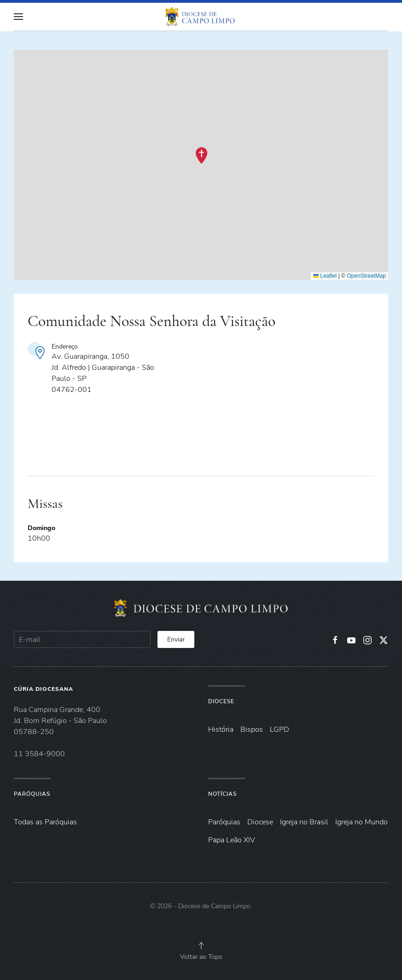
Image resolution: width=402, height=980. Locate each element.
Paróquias (32, 794)
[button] (18, 17)
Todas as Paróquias (45, 822)
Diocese (221, 701)
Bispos (252, 729)
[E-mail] (82, 639)
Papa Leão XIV (232, 840)
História (221, 729)
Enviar (176, 639)
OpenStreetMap (366, 276)
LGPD (280, 729)
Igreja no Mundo (361, 822)
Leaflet (325, 276)
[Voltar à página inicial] (201, 17)
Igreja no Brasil (304, 822)
